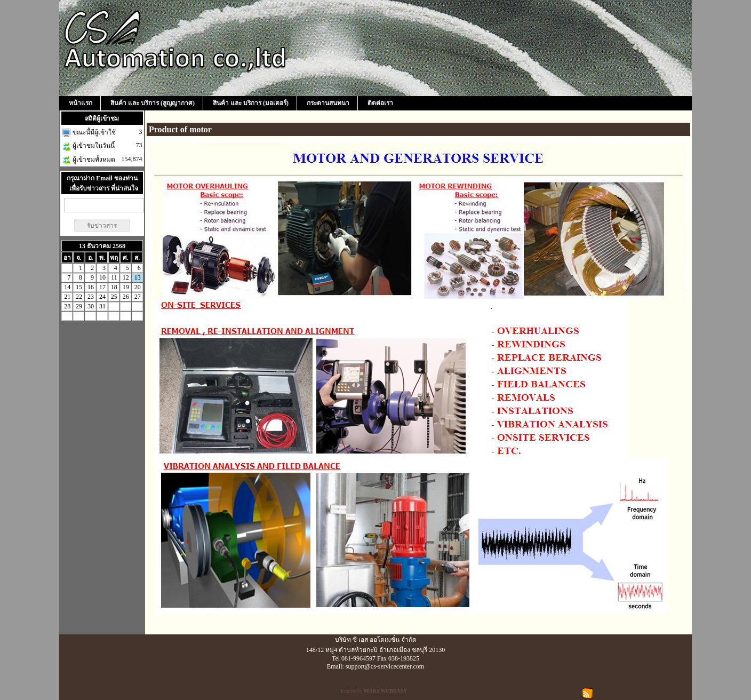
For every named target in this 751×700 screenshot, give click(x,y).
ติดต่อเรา (380, 103)
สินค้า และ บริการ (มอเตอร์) (251, 103)
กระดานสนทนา (328, 103)
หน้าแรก (81, 103)
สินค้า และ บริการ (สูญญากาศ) (153, 103)
